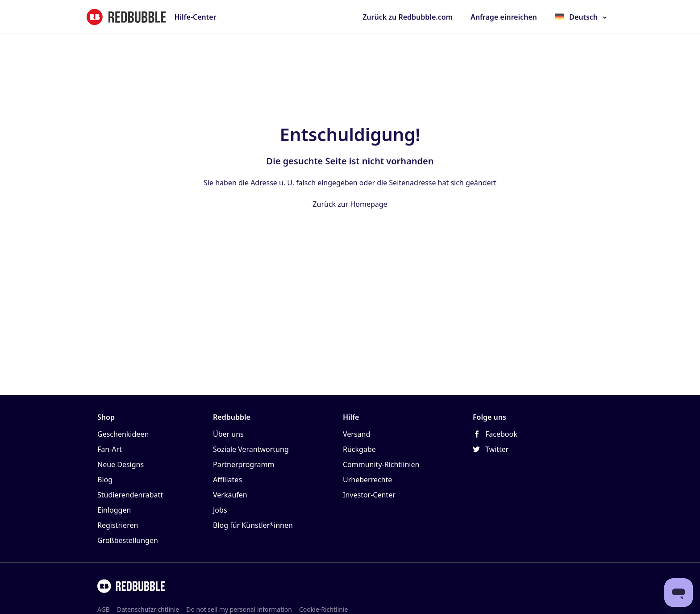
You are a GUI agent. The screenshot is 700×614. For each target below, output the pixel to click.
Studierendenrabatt (130, 495)
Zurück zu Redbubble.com (408, 17)
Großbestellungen (128, 540)
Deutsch (583, 17)
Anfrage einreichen (504, 17)
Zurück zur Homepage (350, 204)
